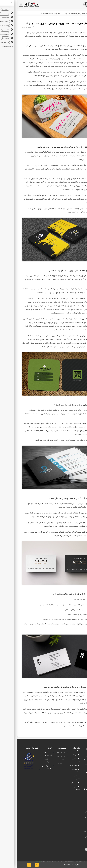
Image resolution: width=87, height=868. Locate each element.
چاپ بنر (43, 763)
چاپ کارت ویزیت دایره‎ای (46, 323)
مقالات (73, 14)
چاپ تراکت (42, 752)
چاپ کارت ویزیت (76, 72)
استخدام (57, 783)
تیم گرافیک (81, 14)
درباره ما (57, 755)
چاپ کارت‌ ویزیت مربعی (73, 336)
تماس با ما (56, 765)
